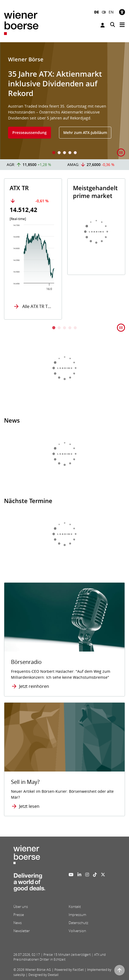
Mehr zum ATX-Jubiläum (85, 132)
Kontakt (75, 907)
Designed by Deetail (43, 975)
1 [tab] (54, 153)
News (18, 923)
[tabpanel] (64, 101)
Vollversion (77, 931)
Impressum (77, 915)
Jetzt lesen (29, 806)
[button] (121, 153)
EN (111, 12)
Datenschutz (78, 923)
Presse (19, 915)
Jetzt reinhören (34, 686)
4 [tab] (70, 153)
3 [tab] (65, 153)
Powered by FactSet (69, 970)
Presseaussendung (30, 132)
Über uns (21, 907)
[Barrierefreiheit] (122, 12)
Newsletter (22, 931)
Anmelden (103, 25)
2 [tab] (59, 153)
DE (97, 12)
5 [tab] (75, 153)
